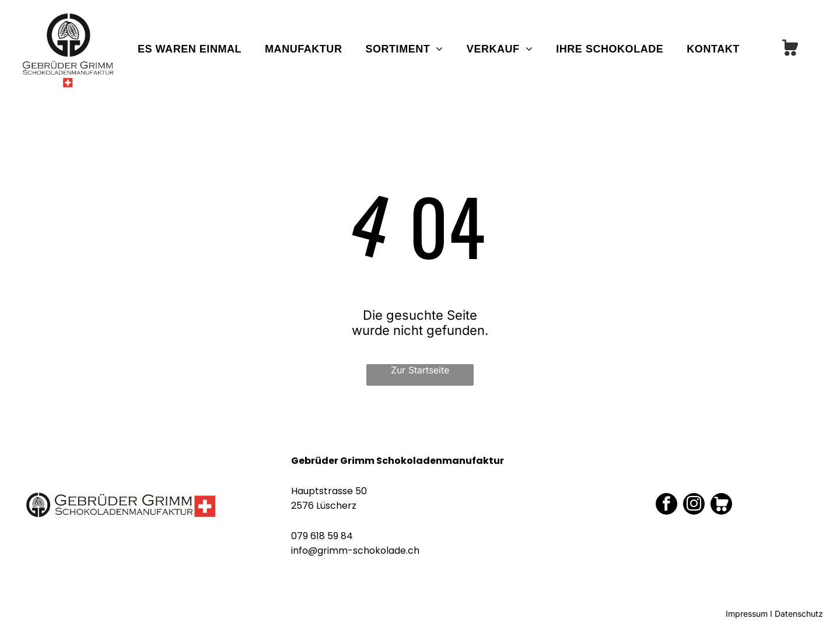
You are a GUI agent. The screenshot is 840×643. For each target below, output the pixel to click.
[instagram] (694, 505)
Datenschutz (799, 614)
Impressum (747, 614)
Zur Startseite (420, 370)
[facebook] (666, 505)
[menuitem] (190, 49)
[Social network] (790, 49)
